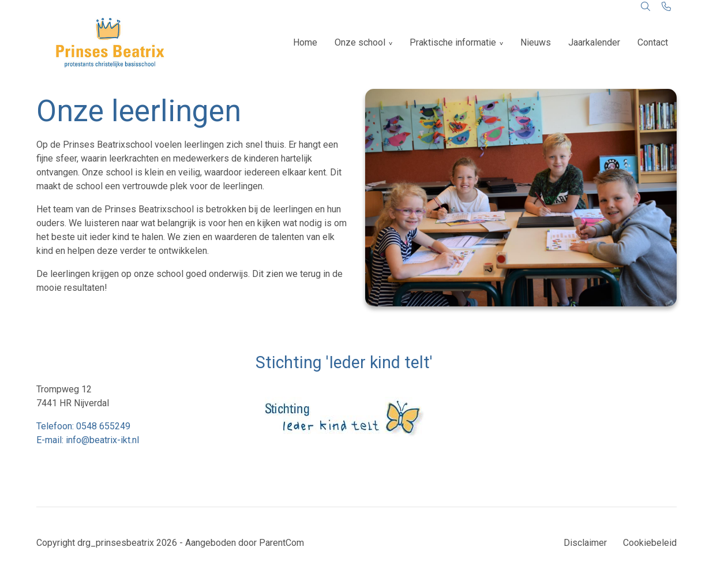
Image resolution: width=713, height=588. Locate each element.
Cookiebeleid (650, 543)
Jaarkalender (594, 42)
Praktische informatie (453, 42)
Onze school (360, 42)
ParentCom (282, 543)
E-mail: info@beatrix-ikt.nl (88, 440)
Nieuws (536, 42)
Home (305, 42)
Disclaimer (585, 543)
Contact (653, 42)
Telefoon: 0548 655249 (83, 426)
